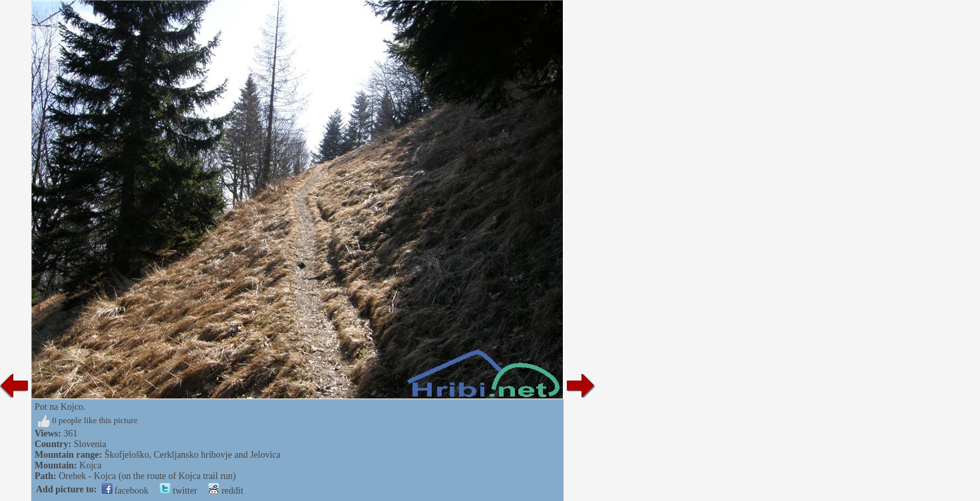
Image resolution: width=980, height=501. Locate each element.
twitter (178, 491)
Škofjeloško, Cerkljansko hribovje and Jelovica (193, 455)
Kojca (90, 465)
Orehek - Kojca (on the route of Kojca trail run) (147, 476)
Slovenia (90, 444)
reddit (226, 491)
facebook (125, 491)
